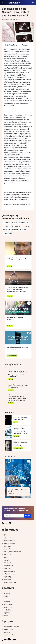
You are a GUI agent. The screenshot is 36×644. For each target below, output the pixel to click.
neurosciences (10, 571)
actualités (6, 222)
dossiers (18, 226)
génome (7, 560)
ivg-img (7, 568)
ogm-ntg (8, 577)
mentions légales (11, 635)
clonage (7, 538)
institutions (9, 566)
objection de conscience (14, 574)
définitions (27, 226)
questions (8, 607)
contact (7, 632)
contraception (10, 541)
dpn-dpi (8, 546)
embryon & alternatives (13, 552)
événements (23, 222)
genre (6, 557)
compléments (8, 226)
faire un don (9, 629)
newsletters (7, 233)
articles (7, 593)
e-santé (7, 549)
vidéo (14, 222)
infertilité (8, 563)
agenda (7, 613)
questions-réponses (10, 230)
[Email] (14, 516)
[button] (28, 516)
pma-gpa (8, 579)
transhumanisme (10, 582)
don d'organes (10, 543)
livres (6, 615)
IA (5, 535)
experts (23, 230)
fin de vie (8, 554)
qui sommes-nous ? (12, 627)
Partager (24, 45)
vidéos (7, 596)
